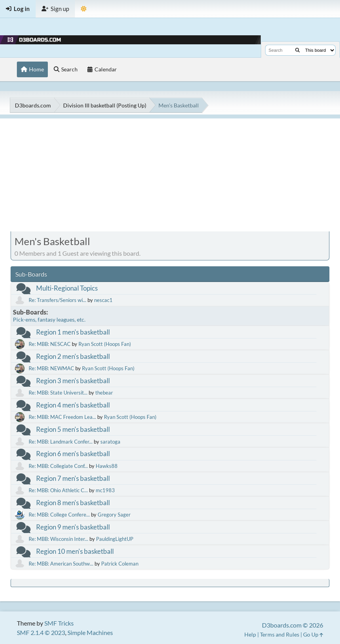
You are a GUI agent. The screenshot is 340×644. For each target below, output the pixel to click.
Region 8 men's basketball (73, 503)
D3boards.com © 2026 (293, 625)
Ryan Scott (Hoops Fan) (105, 344)
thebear (104, 393)
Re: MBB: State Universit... (58, 393)
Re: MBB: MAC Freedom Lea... (62, 417)
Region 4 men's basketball (73, 405)
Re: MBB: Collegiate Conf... (58, 466)
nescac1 (103, 300)
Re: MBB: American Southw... (61, 564)
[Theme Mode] (84, 9)
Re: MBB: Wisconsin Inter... (58, 539)
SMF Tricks (59, 623)
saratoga (110, 442)
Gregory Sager (114, 515)
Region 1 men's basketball (73, 332)
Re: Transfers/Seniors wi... (57, 300)
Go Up (313, 634)
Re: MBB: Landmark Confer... (61, 442)
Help (250, 634)
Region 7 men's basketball (73, 478)
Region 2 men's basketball (73, 356)
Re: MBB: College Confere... (59, 515)
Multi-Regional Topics (67, 288)
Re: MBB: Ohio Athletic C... (58, 490)
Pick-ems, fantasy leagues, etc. (49, 319)
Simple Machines (90, 632)
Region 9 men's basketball (73, 527)
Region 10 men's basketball (75, 551)
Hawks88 (107, 466)
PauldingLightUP (115, 539)
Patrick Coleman (120, 564)
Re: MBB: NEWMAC (51, 368)
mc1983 (105, 490)
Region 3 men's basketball (73, 381)
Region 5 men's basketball (73, 429)
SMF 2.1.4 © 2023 (41, 632)
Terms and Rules (280, 634)
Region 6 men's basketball (73, 454)
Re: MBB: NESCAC (50, 344)
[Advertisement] (170, 173)
